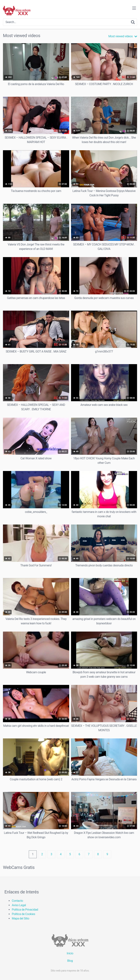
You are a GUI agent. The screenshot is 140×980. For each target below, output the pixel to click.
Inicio (70, 953)
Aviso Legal (19, 905)
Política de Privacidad (25, 910)
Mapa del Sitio (20, 918)
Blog (70, 961)
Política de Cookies (24, 914)
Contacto (17, 901)
